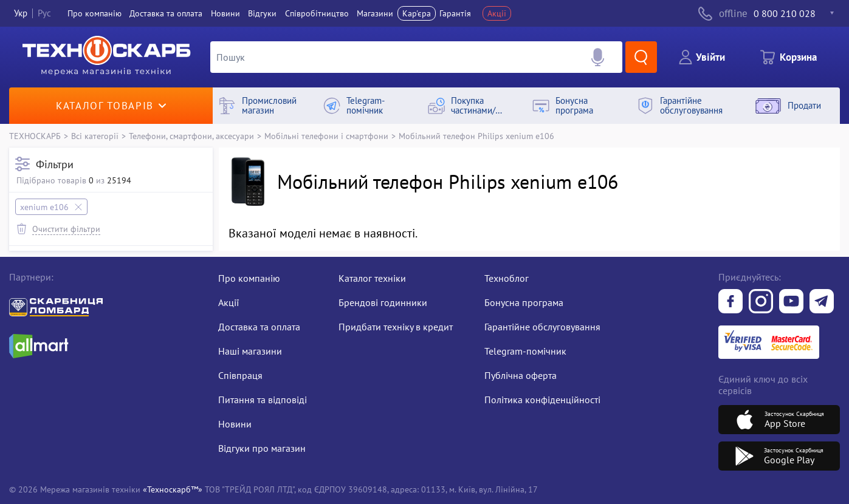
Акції (497, 13)
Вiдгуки (262, 13)
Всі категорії (95, 136)
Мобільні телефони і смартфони (326, 136)
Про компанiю (95, 13)
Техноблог (507, 278)
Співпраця (240, 375)
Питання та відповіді (263, 400)
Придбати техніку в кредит (396, 327)
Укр (21, 13)
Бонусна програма (524, 302)
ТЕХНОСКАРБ (35, 136)
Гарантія (455, 13)
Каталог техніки (372, 278)
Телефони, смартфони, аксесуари (191, 136)
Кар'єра (417, 13)
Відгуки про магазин (262, 448)
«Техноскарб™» (173, 489)
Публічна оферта (521, 375)
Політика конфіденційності (542, 400)
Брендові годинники (383, 302)
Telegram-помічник (525, 351)
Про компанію (249, 278)
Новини (225, 13)
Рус (44, 13)
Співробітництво (317, 13)
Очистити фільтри (66, 229)
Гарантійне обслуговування (542, 327)
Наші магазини (250, 351)
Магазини (375, 13)
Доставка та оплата (166, 13)
